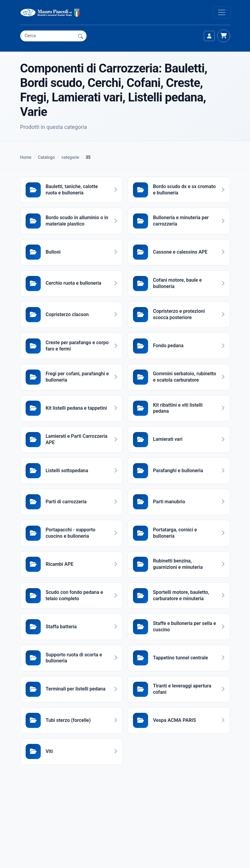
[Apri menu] (222, 12)
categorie (70, 157)
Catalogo (46, 157)
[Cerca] (81, 36)
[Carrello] (223, 36)
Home (26, 157)
